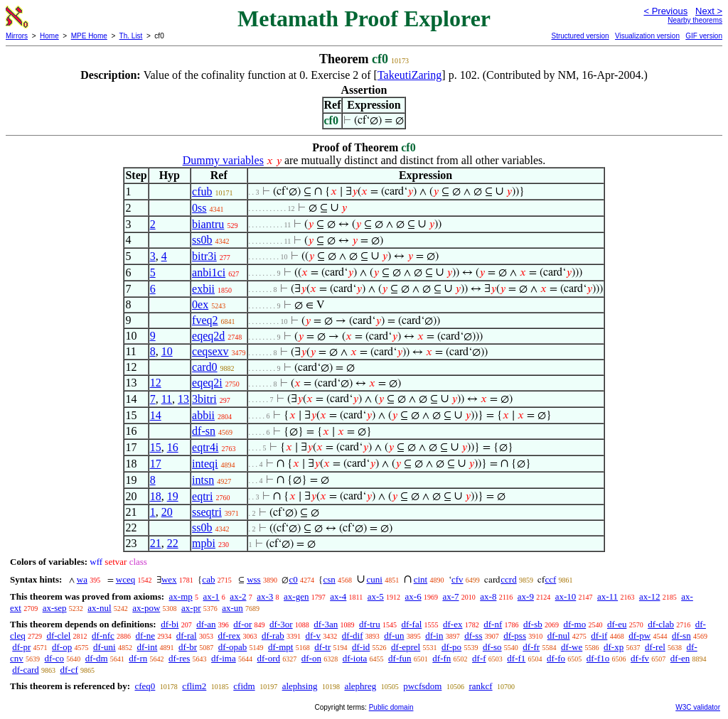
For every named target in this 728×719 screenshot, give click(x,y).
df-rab (273, 636)
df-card (26, 670)
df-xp (614, 647)
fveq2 (205, 320)
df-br (188, 647)
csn (329, 579)
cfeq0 (145, 686)
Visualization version (647, 36)
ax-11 (607, 596)
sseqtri (207, 512)
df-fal (411, 624)
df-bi (170, 624)
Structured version (580, 36)
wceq (125, 579)
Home (49, 36)
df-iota (355, 658)
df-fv (640, 658)
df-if (599, 636)
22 (173, 543)
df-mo (574, 624)
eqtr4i (205, 447)
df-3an (326, 624)
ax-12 (650, 596)
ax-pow (146, 608)
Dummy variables (223, 160)
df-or (242, 624)
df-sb (533, 624)
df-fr (531, 647)
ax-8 (488, 596)
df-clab (661, 624)
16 (173, 447)
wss (254, 579)
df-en (680, 658)
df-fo (556, 658)
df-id (361, 647)
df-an (206, 624)
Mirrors (17, 36)
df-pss (515, 636)
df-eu (617, 624)
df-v (313, 636)
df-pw (639, 636)
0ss (199, 208)
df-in (434, 636)
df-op (62, 647)
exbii (203, 289)
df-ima (224, 658)
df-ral (187, 636)
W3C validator (698, 707)
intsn (203, 480)
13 (183, 399)
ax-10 (566, 596)
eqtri (202, 496)
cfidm (244, 686)
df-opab (232, 647)
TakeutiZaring (409, 75)
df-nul (559, 636)
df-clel (58, 636)
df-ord (268, 658)
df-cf (69, 670)
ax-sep (55, 608)
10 (167, 351)
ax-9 (526, 596)
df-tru (370, 624)
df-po (451, 647)
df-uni (105, 647)
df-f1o (598, 658)
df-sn (204, 431)
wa (82, 579)
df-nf (493, 624)
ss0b (202, 240)
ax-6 (413, 596)
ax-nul (99, 608)
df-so (492, 647)
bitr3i (204, 256)
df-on (311, 658)
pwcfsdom (422, 686)
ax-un (232, 608)
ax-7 (450, 596)
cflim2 (194, 686)
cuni (375, 579)
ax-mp (181, 596)
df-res (179, 658)
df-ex (453, 624)
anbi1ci (209, 272)
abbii (203, 415)
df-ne (145, 636)
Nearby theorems (695, 20)
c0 (293, 579)
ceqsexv (210, 351)
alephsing (300, 686)
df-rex (229, 636)
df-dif (353, 636)
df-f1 (516, 658)
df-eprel (406, 647)
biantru (208, 224)
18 (156, 496)
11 (167, 399)
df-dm (97, 658)
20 (167, 512)
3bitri (204, 399)
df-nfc (103, 636)
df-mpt (280, 647)
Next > (709, 11)
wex (169, 579)
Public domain (391, 707)
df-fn (441, 658)
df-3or (281, 624)
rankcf (480, 686)
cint (421, 579)
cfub (202, 191)
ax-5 (376, 596)
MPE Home (89, 36)
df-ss (473, 636)
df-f (479, 658)
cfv (457, 579)
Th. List (131, 36)
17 (156, 464)
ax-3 (265, 596)
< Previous (665, 11)
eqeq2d (208, 336)
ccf (550, 579)
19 (173, 496)
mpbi (204, 543)
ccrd (508, 579)
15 (156, 447)
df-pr (21, 647)
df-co (54, 658)
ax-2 (238, 596)
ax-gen (296, 596)
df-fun (400, 658)
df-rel (655, 647)
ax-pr (191, 608)
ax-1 (212, 596)
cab (208, 579)
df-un (394, 636)
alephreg (360, 686)
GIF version (704, 36)
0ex (200, 304)
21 (156, 543)
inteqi (205, 464)
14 (156, 415)
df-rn (138, 658)
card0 (205, 367)
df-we (572, 647)
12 (156, 383)
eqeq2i (207, 383)
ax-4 (338, 596)
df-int (147, 647)
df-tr (322, 647)
